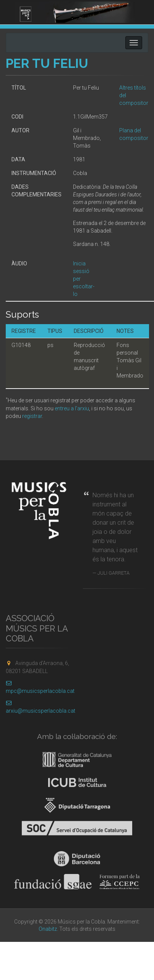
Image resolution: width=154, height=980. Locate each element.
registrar (32, 416)
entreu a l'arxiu (72, 408)
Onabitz (48, 929)
